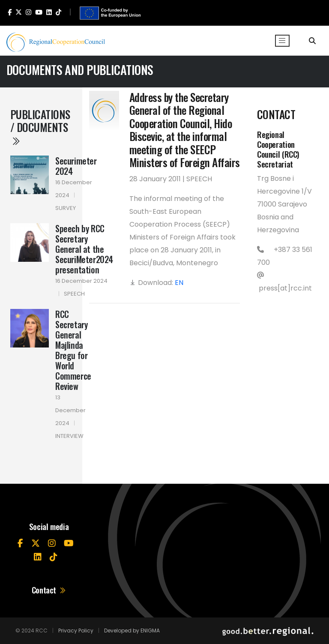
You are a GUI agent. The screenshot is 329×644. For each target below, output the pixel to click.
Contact (49, 590)
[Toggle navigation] (282, 41)
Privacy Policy (76, 631)
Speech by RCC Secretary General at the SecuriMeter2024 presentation (84, 249)
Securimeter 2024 (76, 166)
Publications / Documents (40, 126)
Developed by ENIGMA (132, 631)
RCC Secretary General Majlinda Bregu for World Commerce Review (73, 350)
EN (179, 283)
